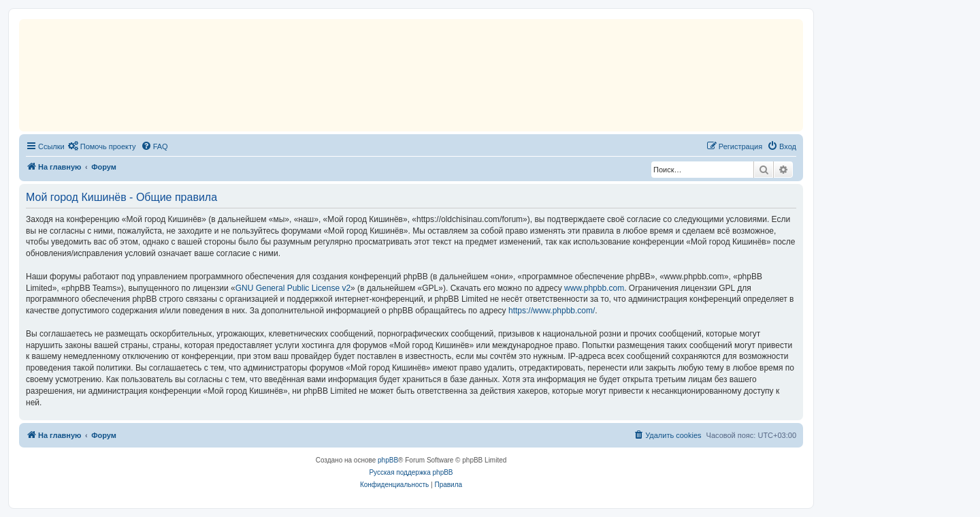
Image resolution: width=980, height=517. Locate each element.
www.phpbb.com (594, 288)
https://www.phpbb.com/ (552, 311)
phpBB (388, 460)
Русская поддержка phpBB (411, 472)
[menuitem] (102, 146)
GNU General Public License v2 (293, 288)
